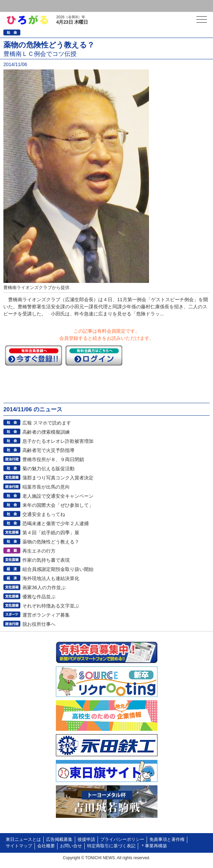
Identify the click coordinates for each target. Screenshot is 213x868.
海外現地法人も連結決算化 (51, 578)
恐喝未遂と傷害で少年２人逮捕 (56, 523)
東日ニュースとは (23, 840)
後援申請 (86, 840)
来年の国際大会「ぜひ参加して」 (58, 505)
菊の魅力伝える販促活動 (48, 469)
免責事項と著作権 (167, 840)
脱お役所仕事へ (39, 624)
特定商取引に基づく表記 (111, 846)
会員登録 (52, 6)
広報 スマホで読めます (47, 423)
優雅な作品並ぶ (39, 597)
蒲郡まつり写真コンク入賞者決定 (58, 478)
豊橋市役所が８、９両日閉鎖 (53, 459)
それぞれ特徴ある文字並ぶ (51, 606)
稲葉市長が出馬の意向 (46, 487)
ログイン (19, 6)
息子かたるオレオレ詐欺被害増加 (58, 441)
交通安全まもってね (44, 514)
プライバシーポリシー (122, 840)
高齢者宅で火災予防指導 (48, 450)
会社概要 (46, 846)
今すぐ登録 (34, 355)
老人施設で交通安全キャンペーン (58, 496)
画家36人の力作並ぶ (44, 587)
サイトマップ (19, 846)
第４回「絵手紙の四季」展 (51, 533)
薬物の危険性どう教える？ (51, 542)
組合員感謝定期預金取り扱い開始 (58, 569)
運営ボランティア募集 (46, 615)
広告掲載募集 (59, 840)
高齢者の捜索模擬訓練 (46, 432)
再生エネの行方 (39, 551)
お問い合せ (71, 846)
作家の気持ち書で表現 (46, 560)
